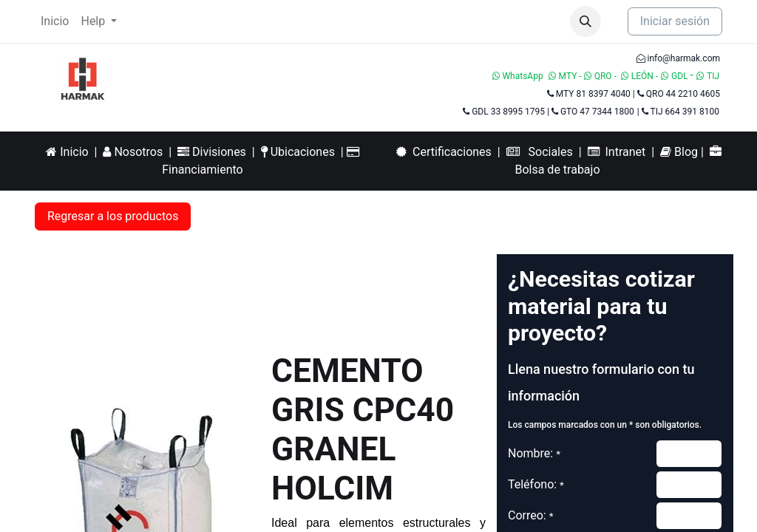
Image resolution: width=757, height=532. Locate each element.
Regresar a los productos (113, 216)
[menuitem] (55, 21)
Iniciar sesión (675, 21)
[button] (585, 21)
